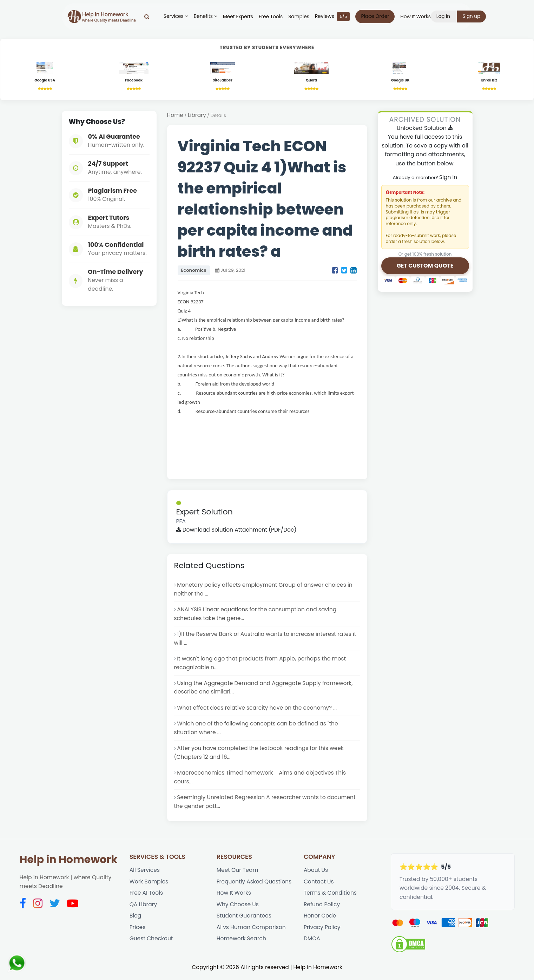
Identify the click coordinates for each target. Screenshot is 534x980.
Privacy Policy (322, 934)
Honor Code (320, 922)
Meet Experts (239, 17)
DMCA (312, 945)
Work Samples (149, 887)
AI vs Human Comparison (252, 934)
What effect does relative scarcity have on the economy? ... (258, 711)
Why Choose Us (238, 911)
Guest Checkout (151, 945)
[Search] (149, 17)
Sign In (448, 178)
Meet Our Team (238, 876)
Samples (301, 17)
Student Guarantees (244, 922)
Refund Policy (322, 911)
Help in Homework (69, 865)
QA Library (144, 911)
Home (175, 116)
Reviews (334, 17)
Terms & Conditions (331, 899)
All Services (145, 876)
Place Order (377, 16)
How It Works (417, 17)
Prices (138, 934)
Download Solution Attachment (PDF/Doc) (237, 531)
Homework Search (242, 945)
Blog (136, 922)
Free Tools (272, 17)
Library (197, 116)
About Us (316, 876)
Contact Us (319, 887)
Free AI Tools (147, 899)
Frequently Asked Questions (255, 887)
